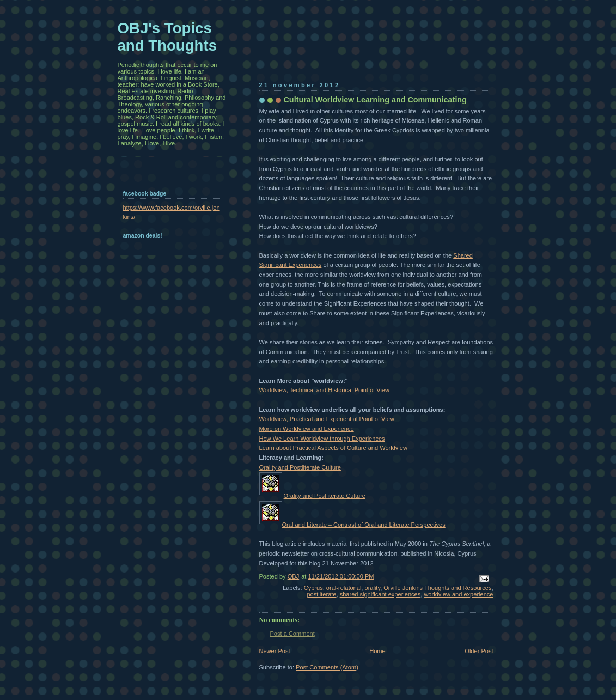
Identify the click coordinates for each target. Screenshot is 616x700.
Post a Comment (292, 634)
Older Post (479, 651)
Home (377, 651)
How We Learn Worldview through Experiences (322, 439)
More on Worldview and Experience (307, 429)
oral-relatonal (344, 588)
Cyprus (313, 588)
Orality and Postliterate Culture (300, 467)
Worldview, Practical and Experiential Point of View (327, 419)
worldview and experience (458, 594)
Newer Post (275, 651)
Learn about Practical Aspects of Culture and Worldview (333, 448)
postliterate (321, 594)
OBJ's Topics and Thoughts (167, 37)
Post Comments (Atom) (327, 667)
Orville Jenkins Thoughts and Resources (437, 588)
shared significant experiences (380, 594)
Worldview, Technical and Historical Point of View (324, 390)
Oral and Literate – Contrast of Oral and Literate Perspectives (364, 525)
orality (372, 588)
